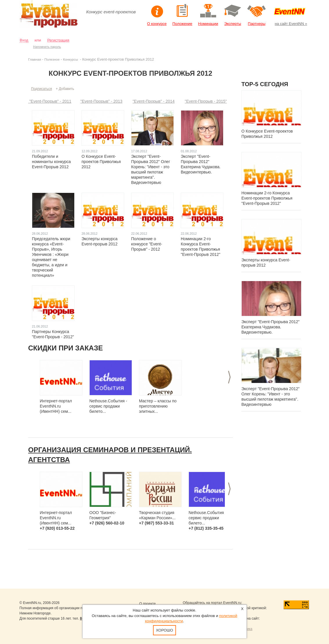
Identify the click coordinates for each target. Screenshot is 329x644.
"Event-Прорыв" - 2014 (154, 101)
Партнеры (256, 24)
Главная (35, 59)
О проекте (148, 604)
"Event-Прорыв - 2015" (206, 101)
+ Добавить (65, 89)
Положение (182, 24)
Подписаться (41, 89)
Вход (24, 40)
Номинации (208, 24)
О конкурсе (157, 24)
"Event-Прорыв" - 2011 (50, 101)
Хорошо (165, 630)
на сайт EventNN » (291, 24)
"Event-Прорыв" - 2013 (101, 101)
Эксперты (233, 24)
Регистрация (58, 40)
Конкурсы (71, 59)
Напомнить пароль (47, 47)
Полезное (52, 59)
